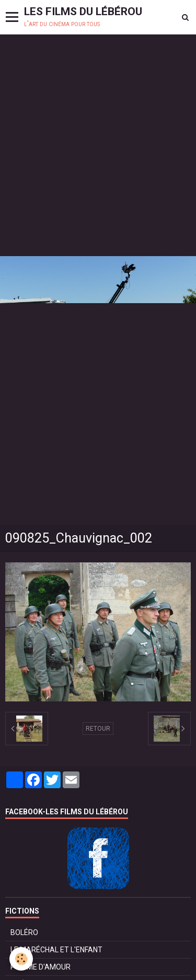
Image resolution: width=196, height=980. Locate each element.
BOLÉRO (24, 932)
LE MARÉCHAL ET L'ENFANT (56, 950)
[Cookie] (21, 959)
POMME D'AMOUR (41, 967)
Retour (98, 729)
